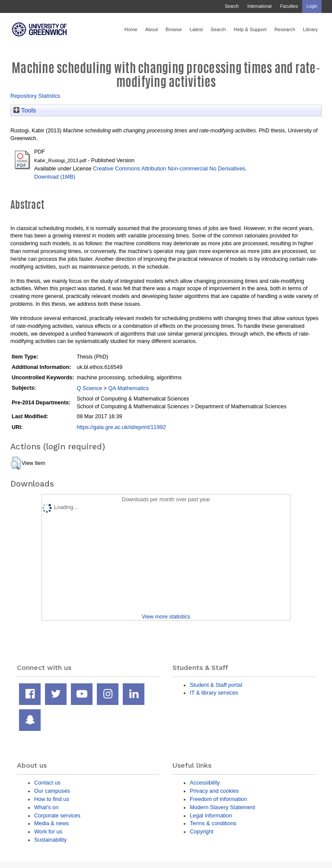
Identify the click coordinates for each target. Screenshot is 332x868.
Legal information (211, 815)
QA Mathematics (129, 388)
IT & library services (214, 693)
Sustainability (50, 840)
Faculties (289, 6)
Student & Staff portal (216, 685)
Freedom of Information (219, 799)
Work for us (48, 831)
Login (312, 6)
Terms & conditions (213, 823)
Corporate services (57, 815)
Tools (25, 110)
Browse (174, 29)
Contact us (47, 783)
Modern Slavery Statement (222, 807)
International (259, 6)
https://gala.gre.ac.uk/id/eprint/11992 (121, 427)
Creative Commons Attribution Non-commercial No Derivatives (169, 168)
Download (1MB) (55, 177)
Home (131, 29)
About (152, 29)
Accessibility (205, 783)
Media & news (51, 823)
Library (310, 29)
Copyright (202, 831)
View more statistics (166, 617)
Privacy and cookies (214, 791)
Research (285, 29)
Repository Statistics (35, 96)
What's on (46, 807)
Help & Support (250, 29)
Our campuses (52, 791)
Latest (196, 29)
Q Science (89, 388)
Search (232, 6)
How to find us (52, 799)
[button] (16, 463)
